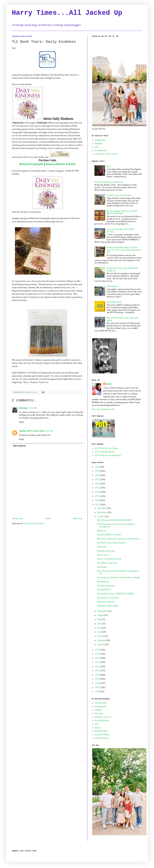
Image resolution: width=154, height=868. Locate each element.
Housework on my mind (108, 598)
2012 (98, 667)
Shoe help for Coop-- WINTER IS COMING (116, 594)
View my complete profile (103, 409)
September (102, 611)
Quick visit (102, 531)
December (102, 508)
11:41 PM (33, 408)
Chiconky (23, 408)
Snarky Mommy (102, 738)
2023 (98, 480)
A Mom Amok (101, 703)
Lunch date (102, 567)
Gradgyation (100, 140)
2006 (98, 692)
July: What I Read (114, 302)
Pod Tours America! (106, 586)
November (102, 513)
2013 (98, 662)
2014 (98, 658)
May (100, 628)
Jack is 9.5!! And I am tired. (109, 559)
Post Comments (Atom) (34, 524)
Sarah (109, 384)
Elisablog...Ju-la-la (103, 717)
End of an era (103, 555)
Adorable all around (106, 551)
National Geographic (31, 164)
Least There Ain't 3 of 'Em (106, 154)
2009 (98, 679)
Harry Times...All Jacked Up (67, 13)
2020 (98, 492)
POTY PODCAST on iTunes (106, 448)
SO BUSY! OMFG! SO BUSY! (109, 535)
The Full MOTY (104, 590)
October (101, 517)
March (101, 636)
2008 (98, 683)
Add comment (19, 446)
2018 (98, 500)
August (101, 615)
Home (48, 519)
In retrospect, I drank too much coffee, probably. (118, 578)
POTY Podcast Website (104, 452)
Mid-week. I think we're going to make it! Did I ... (119, 539)
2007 (98, 687)
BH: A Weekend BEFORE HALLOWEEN (114, 520)
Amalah (98, 710)
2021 (98, 488)
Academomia (100, 707)
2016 (98, 650)
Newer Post (18, 519)
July (99, 619)
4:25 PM (49, 431)
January (101, 645)
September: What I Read (108, 606)
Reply (21, 422)
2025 (98, 471)
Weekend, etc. (103, 582)
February (102, 640)
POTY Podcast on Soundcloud (108, 455)
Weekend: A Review (106, 602)
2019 (98, 496)
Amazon (50, 164)
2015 (98, 654)
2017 (98, 505)
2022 (98, 484)
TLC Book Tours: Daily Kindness (111, 543)
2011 (98, 671)
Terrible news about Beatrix (119, 195)
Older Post (78, 519)
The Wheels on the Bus (107, 563)
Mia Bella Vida (101, 731)
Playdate (98, 144)
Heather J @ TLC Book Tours (32, 431)
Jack (96, 147)
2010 (98, 675)
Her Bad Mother (102, 721)
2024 (98, 475)
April (100, 632)
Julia (96, 724)
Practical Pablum (102, 735)
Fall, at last (102, 547)
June (100, 624)
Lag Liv (98, 728)
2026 (98, 467)
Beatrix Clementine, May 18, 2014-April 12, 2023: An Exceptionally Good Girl (124, 250)
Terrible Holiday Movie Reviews (109, 182)
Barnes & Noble (66, 164)
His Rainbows (101, 151)
